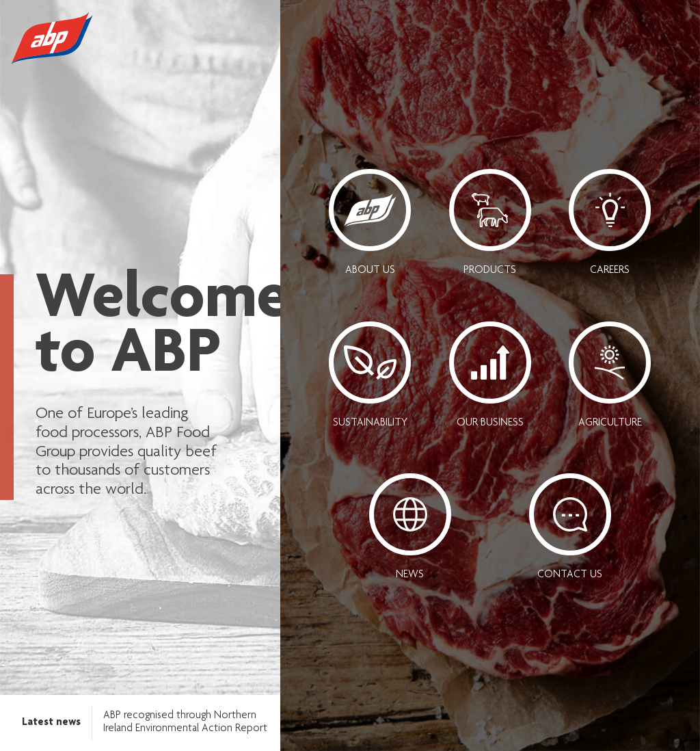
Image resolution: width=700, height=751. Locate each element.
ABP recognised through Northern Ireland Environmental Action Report (185, 722)
